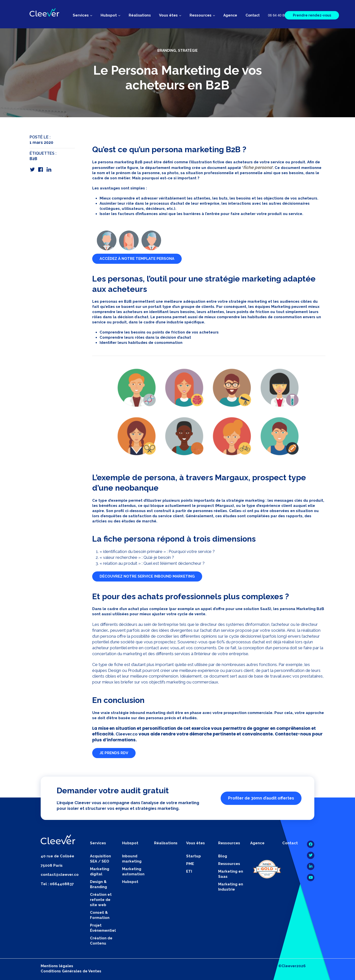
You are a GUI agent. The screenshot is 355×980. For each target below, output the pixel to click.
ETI (189, 871)
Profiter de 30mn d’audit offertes (261, 798)
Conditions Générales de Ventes (71, 971)
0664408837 (62, 884)
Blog (223, 856)
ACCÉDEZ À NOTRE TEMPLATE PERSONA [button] (137, 259)
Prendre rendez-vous (312, 15)
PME (190, 864)
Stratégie (188, 50)
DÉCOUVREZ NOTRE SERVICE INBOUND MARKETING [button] (147, 576)
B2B (33, 159)
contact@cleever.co (60, 875)
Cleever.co (127, 734)
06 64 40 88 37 (279, 15)
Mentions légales (57, 966)
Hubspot (130, 882)
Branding (167, 50)
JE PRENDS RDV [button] (114, 753)
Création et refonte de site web (101, 900)
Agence (230, 15)
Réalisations (140, 15)
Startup (194, 856)
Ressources (229, 864)
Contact (253, 15)
